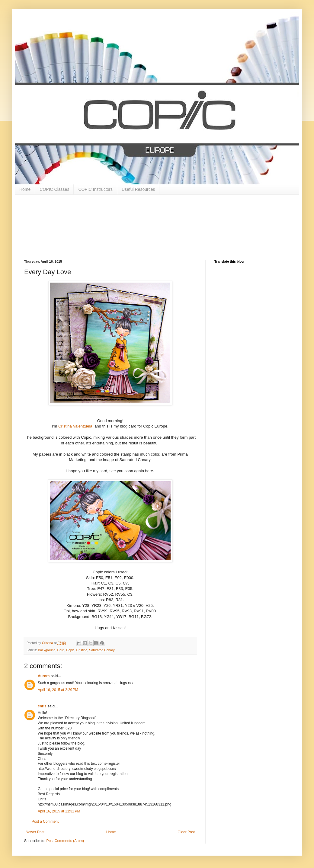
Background (47, 650)
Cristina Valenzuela (75, 426)
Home (25, 189)
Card (61, 650)
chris (42, 706)
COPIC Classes (54, 189)
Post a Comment (45, 822)
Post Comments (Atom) (65, 841)
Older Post (186, 832)
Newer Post (35, 832)
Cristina (82, 650)
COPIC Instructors (95, 189)
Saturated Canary (102, 650)
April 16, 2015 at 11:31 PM (59, 811)
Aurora (44, 676)
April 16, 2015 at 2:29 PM (58, 690)
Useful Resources (138, 189)
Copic (70, 650)
